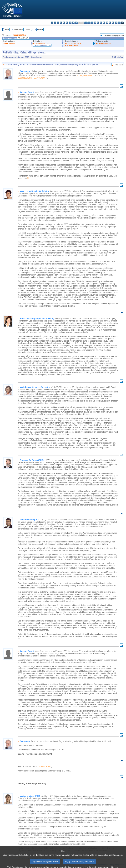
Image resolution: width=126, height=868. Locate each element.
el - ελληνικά (70, 23)
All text (40, 30)
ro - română (110, 23)
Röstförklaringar (72, 45)
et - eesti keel (67, 23)
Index (7, 30)
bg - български (52, 23)
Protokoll (119, 65)
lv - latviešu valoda (89, 23)
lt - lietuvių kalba (92, 23)
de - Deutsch (64, 23)
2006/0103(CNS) (20, 35)
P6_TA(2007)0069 (103, 43)
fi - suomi (119, 23)
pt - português (107, 23)
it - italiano (86, 23)
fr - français (76, 23)
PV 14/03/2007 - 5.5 (73, 43)
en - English (73, 23)
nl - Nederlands (101, 23)
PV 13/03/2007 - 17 (41, 43)
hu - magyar (95, 23)
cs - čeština (58, 23)
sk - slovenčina (113, 23)
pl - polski (104, 23)
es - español (55, 23)
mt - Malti (98, 23)
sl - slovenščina (116, 23)
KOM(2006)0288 (85, 76)
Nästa (28, 30)
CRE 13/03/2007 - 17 (42, 45)
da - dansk (61, 23)
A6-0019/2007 (9, 43)
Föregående (19, 30)
